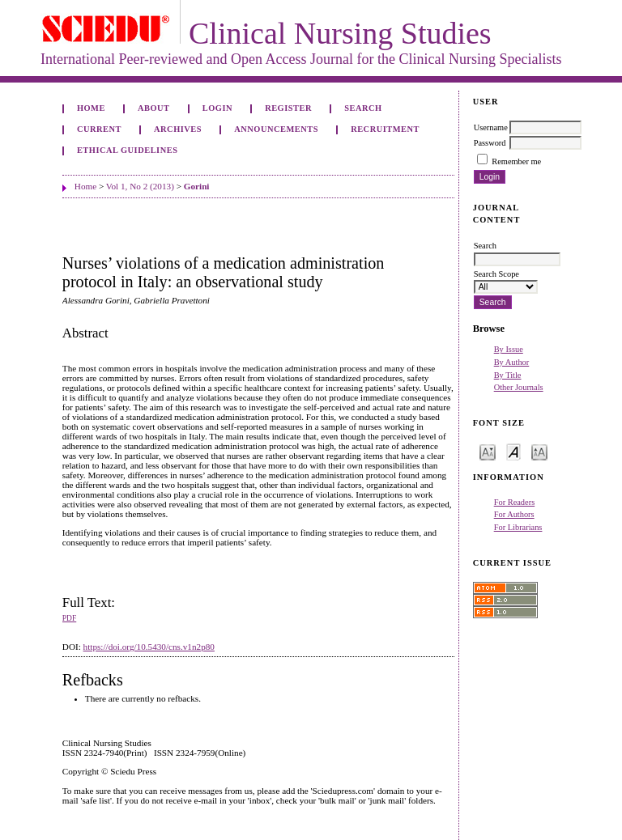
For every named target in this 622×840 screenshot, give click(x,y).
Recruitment (385, 129)
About (154, 108)
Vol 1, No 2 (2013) (140, 186)
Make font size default (513, 451)
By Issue (509, 349)
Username (491, 127)
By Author (512, 362)
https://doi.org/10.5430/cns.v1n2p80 (149, 647)
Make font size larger (539, 451)
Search (363, 108)
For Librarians (518, 527)
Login (217, 108)
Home (91, 108)
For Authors (514, 514)
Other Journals (519, 387)
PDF (69, 618)
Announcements (276, 129)
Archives (178, 129)
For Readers (515, 502)
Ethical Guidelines (128, 150)
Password (490, 143)
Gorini (197, 186)
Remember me (516, 161)
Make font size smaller (488, 451)
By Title (508, 375)
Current (99, 129)
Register (288, 108)
